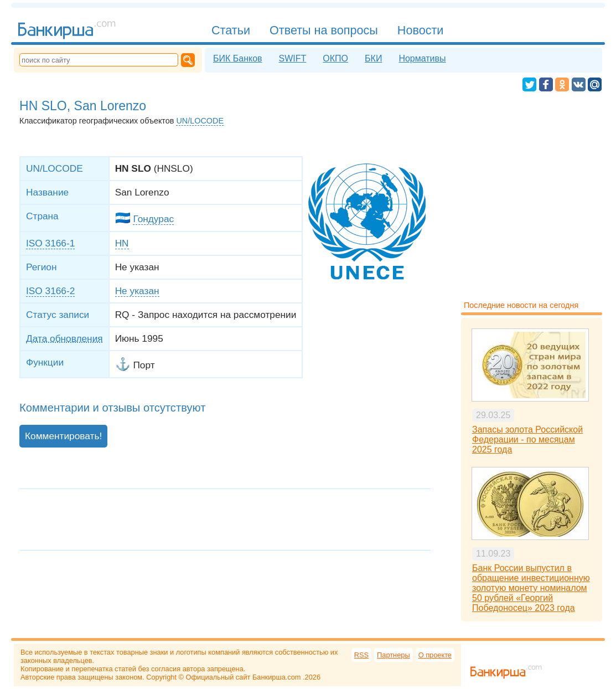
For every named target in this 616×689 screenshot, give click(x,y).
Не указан (137, 291)
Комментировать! (63, 436)
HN (122, 243)
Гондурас (153, 219)
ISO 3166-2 (50, 291)
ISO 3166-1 (50, 243)
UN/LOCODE (200, 121)
